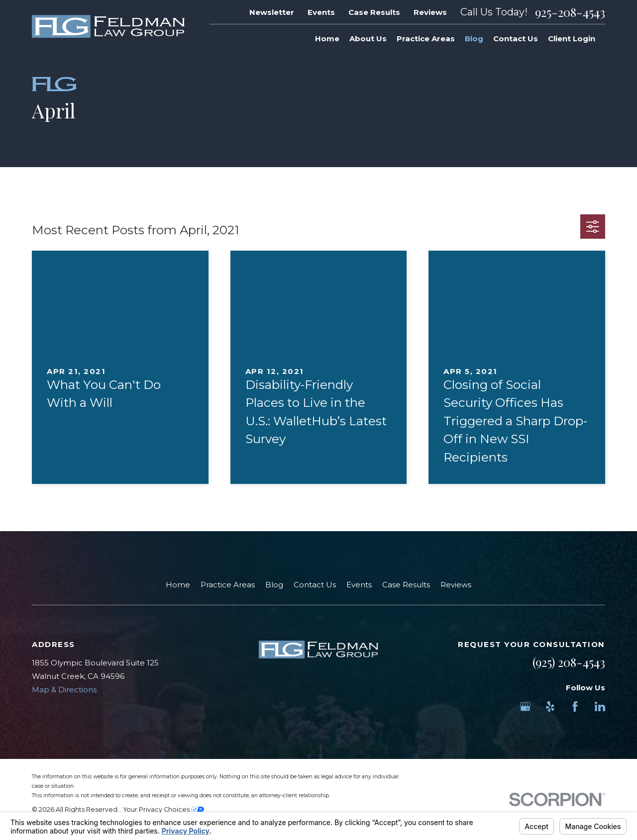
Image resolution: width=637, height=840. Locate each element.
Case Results (374, 12)
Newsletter (272, 12)
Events (321, 12)
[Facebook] (575, 706)
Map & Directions (64, 690)
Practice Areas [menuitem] (426, 39)
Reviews (430, 12)
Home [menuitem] (327, 39)
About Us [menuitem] (368, 39)
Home (178, 585)
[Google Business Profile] (525, 706)
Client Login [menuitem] (572, 39)
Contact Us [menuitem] (516, 39)
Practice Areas (228, 585)
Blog (274, 585)
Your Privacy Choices (164, 809)
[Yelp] (550, 706)
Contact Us (315, 585)
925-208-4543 (570, 12)
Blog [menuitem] (474, 39)
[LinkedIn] (600, 706)
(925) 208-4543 (569, 662)
